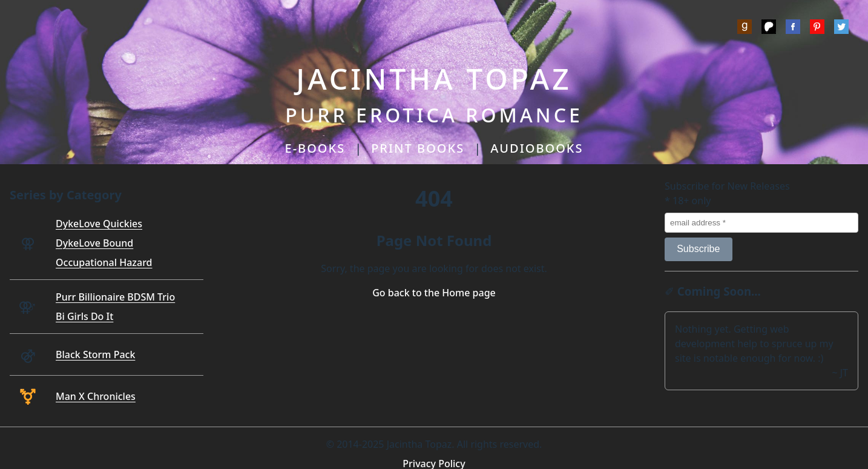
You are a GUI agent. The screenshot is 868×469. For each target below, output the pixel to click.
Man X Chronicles (96, 396)
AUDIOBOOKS (537, 148)
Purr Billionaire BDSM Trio (115, 297)
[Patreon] (769, 28)
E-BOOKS (315, 148)
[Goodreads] (745, 28)
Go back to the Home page (434, 293)
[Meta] (793, 28)
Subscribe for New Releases (727, 186)
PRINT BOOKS (418, 148)
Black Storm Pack (95, 354)
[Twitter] (841, 28)
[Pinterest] (817, 28)
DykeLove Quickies (99, 224)
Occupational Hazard (104, 262)
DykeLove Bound (94, 243)
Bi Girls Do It (84, 316)
